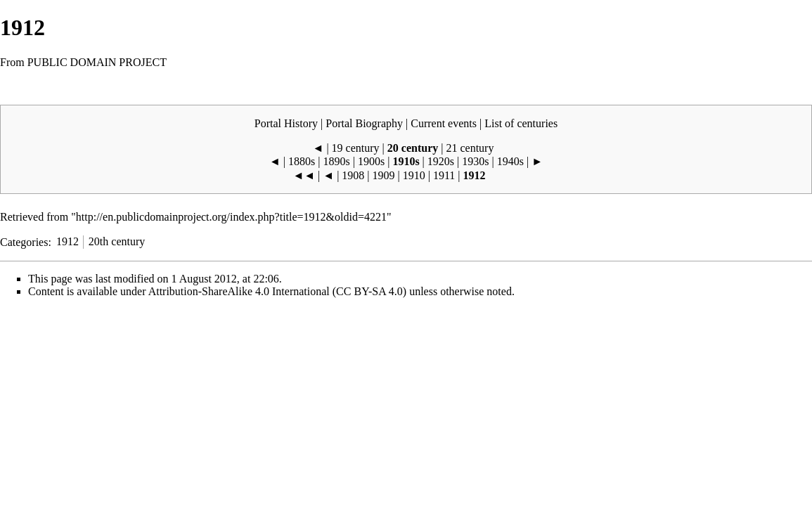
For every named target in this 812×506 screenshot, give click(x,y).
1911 (444, 175)
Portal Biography (364, 123)
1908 (353, 175)
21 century (470, 148)
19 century (356, 148)
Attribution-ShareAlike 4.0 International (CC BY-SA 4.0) (278, 291)
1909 (384, 175)
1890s (337, 161)
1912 (67, 241)
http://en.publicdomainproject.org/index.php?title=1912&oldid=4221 (231, 217)
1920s (441, 161)
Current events (444, 123)
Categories (24, 241)
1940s (510, 161)
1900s (371, 161)
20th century (117, 241)
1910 (414, 175)
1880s (302, 161)
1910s (406, 161)
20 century (413, 148)
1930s (475, 161)
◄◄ (304, 175)
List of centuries (521, 123)
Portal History (286, 123)
